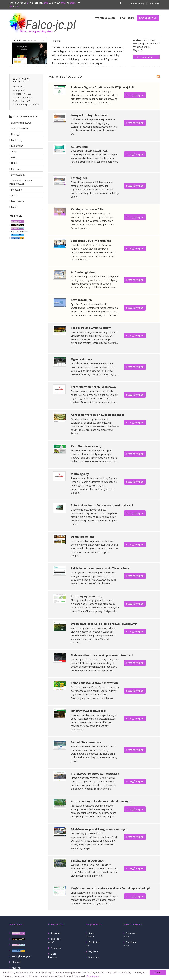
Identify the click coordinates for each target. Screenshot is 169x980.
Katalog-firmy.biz (20, 231)
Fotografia (17, 169)
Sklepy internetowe (21, 123)
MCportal (16, 968)
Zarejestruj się (136, 3)
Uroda (14, 195)
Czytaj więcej (94, 976)
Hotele (15, 163)
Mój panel (153, 3)
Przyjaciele (56, 948)
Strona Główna (105, 18)
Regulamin (127, 18)
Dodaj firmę (94, 957)
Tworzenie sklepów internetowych (21, 182)
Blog (14, 157)
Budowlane (17, 146)
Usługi (14, 152)
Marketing (16, 140)
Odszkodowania (20, 128)
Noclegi (15, 134)
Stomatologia (18, 175)
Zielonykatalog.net (21, 956)
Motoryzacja (18, 201)
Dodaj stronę (148, 18)
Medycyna (17, 190)
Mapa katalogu (53, 955)
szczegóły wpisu (135, 95)
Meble (14, 207)
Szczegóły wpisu (144, 57)
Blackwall (17, 962)
